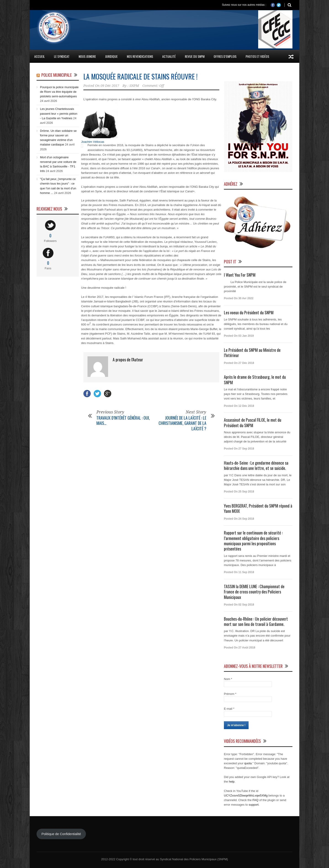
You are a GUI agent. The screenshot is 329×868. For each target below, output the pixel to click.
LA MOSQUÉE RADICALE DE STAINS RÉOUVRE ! (141, 76)
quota (248, 763)
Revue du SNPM (195, 56)
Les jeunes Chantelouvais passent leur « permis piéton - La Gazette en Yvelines (59, 113)
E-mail (229, 709)
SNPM (134, 86)
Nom (228, 679)
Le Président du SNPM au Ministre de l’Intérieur (252, 353)
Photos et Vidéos (257, 56)
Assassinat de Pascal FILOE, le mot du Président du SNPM (253, 422)
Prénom (230, 694)
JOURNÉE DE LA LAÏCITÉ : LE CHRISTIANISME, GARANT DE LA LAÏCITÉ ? (182, 423)
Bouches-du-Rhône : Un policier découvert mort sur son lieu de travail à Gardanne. (256, 621)
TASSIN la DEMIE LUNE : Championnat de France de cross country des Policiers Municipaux (254, 592)
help (232, 782)
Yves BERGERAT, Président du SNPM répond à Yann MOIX (258, 508)
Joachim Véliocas (93, 142)
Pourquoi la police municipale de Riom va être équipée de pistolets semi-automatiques (59, 92)
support (253, 805)
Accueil (40, 56)
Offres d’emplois (225, 56)
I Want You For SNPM (240, 275)
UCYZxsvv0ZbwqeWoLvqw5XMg (246, 795)
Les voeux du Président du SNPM (249, 312)
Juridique (111, 56)
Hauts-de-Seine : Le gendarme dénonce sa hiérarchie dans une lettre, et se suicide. (256, 465)
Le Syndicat (62, 56)
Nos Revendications (140, 56)
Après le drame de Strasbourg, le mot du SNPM (255, 380)
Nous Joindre (87, 56)
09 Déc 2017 (110, 86)
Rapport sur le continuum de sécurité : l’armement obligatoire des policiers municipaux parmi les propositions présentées (253, 541)
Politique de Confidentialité (61, 834)
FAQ (255, 800)
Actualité (169, 56)
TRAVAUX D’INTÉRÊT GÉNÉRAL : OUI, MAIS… (123, 420)
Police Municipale (57, 75)
